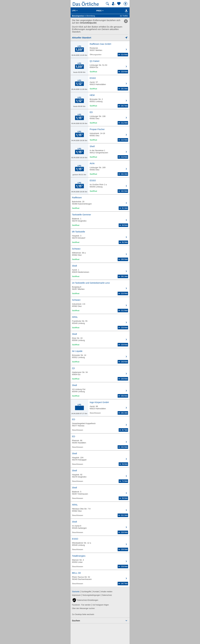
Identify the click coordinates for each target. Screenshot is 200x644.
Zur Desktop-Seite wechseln (83, 614)
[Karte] (126, 11)
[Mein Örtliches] (114, 4)
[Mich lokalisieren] (100, 38)
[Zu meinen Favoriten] (119, 4)
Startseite (76, 592)
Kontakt (96, 592)
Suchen (76, 621)
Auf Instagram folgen (101, 605)
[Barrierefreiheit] (126, 4)
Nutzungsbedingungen (91, 595)
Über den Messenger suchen (83, 608)
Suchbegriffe (86, 592)
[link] (126, 21)
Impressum (76, 595)
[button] (85, 600)
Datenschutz (107, 595)
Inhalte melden (107, 592)
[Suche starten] (107, 4)
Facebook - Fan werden (81, 605)
